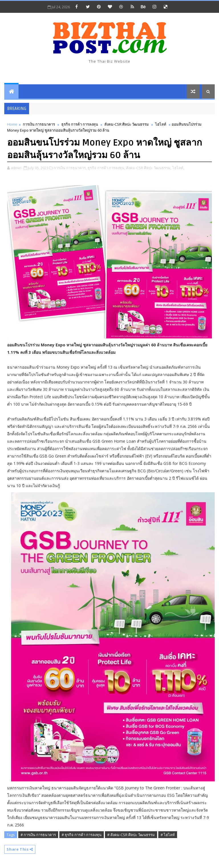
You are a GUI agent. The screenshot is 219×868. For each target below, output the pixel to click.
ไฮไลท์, (178, 168)
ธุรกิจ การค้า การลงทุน (80, 124)
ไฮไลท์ (161, 124)
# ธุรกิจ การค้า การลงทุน (82, 835)
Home (12, 124)
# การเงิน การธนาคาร (38, 835)
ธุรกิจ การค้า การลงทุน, (106, 168)
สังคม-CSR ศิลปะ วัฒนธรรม (127, 124)
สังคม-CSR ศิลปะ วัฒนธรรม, (149, 168)
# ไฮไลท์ (168, 835)
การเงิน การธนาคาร (39, 124)
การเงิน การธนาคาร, (70, 168)
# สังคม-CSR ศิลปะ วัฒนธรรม (131, 835)
